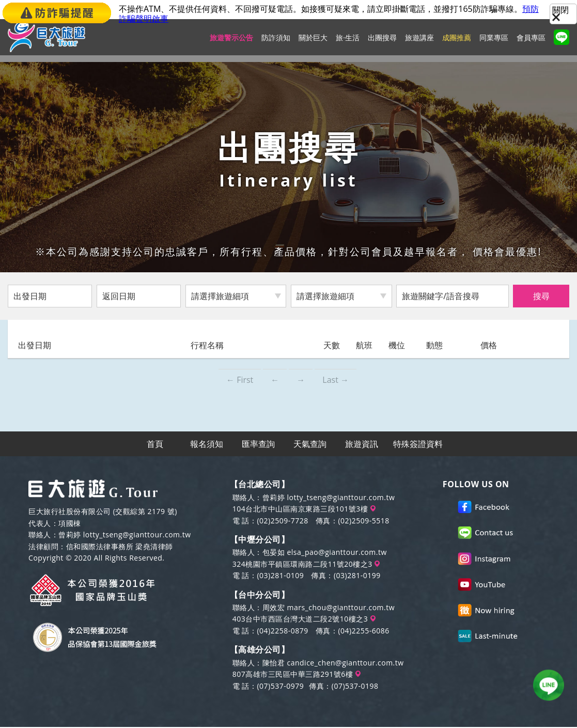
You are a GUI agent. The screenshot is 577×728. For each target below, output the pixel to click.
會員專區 (531, 44)
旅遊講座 (419, 44)
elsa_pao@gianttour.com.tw (337, 553)
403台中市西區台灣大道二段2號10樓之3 (304, 620)
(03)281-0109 (280, 576)
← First (240, 380)
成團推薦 (457, 44)
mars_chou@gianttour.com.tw (341, 608)
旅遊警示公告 (231, 44)
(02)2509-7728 (282, 522)
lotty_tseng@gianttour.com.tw (137, 536)
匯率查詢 (259, 444)
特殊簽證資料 (418, 444)
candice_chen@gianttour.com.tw (345, 664)
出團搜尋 (382, 44)
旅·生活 (348, 44)
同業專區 (494, 44)
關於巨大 (313, 44)
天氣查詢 (310, 444)
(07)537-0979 (280, 687)
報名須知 (207, 444)
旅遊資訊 (362, 444)
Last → (336, 380)
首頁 (155, 444)
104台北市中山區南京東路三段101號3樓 (304, 510)
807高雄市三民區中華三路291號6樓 (297, 675)
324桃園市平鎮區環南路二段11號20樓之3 (306, 565)
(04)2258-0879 (282, 632)
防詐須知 (276, 44)
